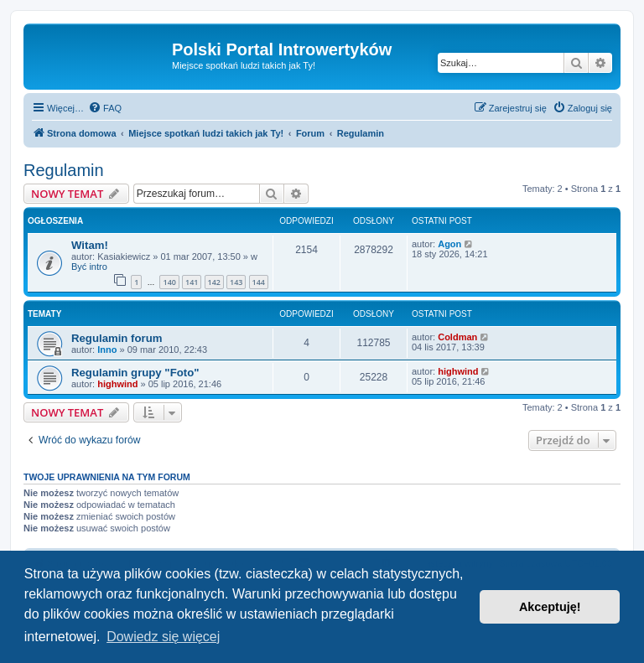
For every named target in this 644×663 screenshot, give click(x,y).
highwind (117, 384)
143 (236, 282)
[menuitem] (105, 108)
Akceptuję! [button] (550, 607)
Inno (107, 350)
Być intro (89, 267)
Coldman (457, 337)
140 (169, 282)
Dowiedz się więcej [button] (163, 637)
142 (214, 282)
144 (259, 282)
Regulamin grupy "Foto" (135, 373)
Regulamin (64, 170)
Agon (449, 244)
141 (192, 282)
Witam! (90, 245)
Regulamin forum (117, 338)
